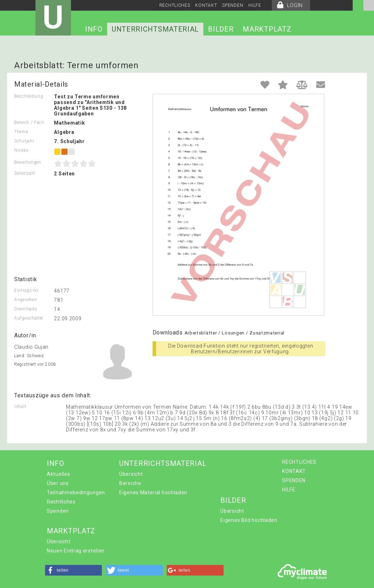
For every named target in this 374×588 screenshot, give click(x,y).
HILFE (255, 5)
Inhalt (20, 407)
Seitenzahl (25, 173)
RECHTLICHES (175, 5)
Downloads (26, 309)
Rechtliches (61, 502)
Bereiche (130, 483)
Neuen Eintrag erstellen (76, 551)
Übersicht (131, 474)
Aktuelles (58, 474)
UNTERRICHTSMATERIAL (155, 29)
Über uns (58, 483)
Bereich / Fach (29, 123)
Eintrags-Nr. (27, 290)
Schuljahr (24, 141)
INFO (94, 29)
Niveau (21, 150)
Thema (21, 132)
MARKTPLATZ (267, 29)
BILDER (221, 29)
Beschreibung (29, 96)
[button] (73, 570)
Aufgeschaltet (29, 318)
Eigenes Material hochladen (153, 492)
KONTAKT (206, 5)
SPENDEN (233, 5)
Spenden (58, 511)
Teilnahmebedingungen (76, 492)
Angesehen (26, 300)
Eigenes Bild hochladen (249, 520)
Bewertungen (28, 162)
